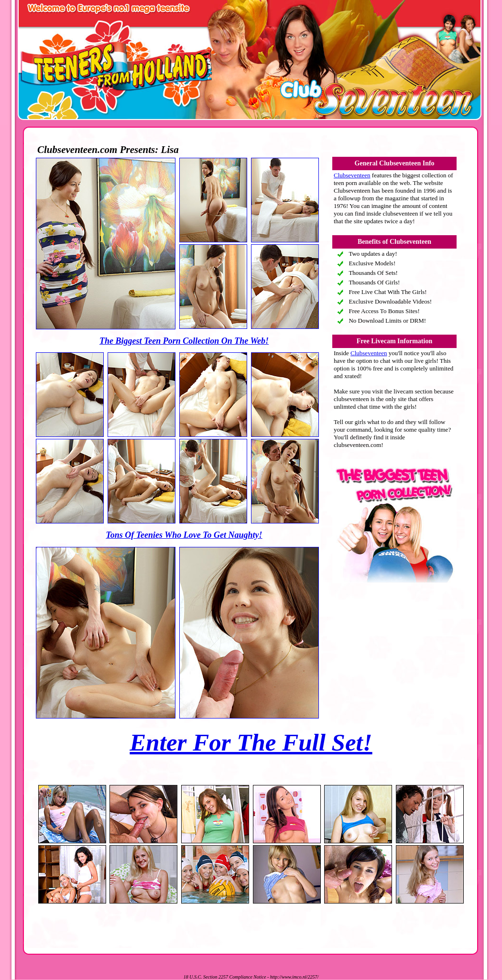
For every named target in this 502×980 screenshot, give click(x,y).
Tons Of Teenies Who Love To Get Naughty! (184, 535)
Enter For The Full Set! (251, 742)
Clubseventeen (352, 175)
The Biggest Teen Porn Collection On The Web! (184, 341)
